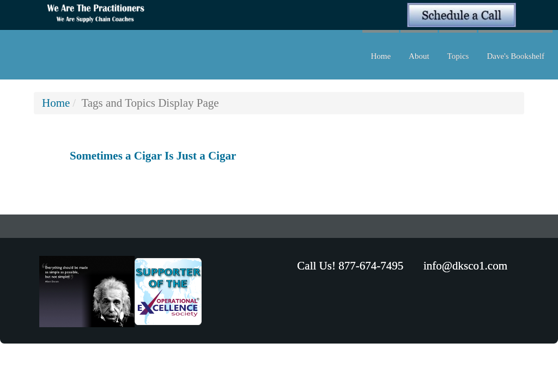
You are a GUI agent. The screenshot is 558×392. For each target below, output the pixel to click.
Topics (458, 56)
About (419, 56)
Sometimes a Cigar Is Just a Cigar (153, 156)
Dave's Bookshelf (515, 56)
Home (381, 56)
